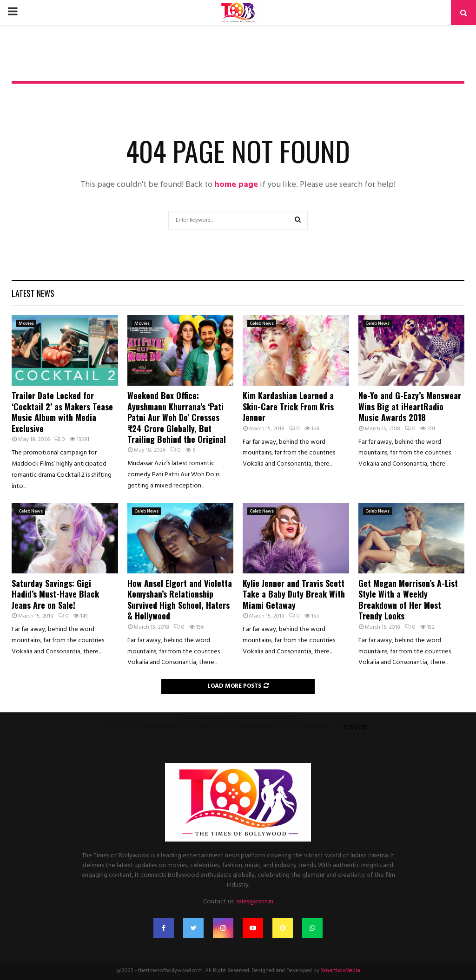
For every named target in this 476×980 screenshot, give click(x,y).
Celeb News (262, 323)
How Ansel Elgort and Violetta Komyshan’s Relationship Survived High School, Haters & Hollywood (180, 599)
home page (236, 185)
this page (356, 727)
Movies (26, 323)
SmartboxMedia (340, 971)
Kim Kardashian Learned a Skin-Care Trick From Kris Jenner (288, 406)
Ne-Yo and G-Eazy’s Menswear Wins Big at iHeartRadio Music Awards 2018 (410, 406)
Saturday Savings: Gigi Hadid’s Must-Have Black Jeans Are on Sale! (55, 594)
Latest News (33, 293)
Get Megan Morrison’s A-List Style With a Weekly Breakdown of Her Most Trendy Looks (408, 599)
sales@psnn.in (255, 902)
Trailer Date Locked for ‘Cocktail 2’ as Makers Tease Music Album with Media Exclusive (62, 412)
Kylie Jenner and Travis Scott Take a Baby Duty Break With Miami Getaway (294, 594)
